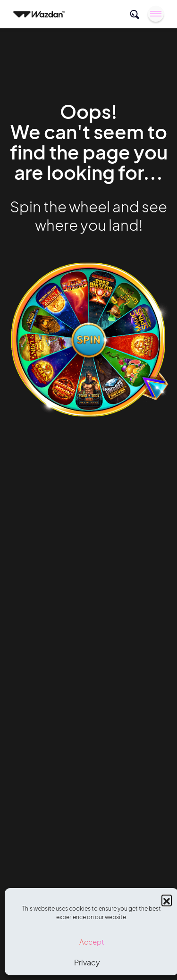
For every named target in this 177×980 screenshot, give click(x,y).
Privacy (87, 962)
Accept (92, 942)
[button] (167, 900)
